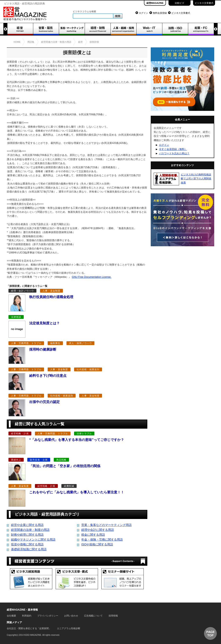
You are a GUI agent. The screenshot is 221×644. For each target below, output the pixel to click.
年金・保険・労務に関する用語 (102, 539)
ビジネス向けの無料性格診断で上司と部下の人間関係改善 (196, 179)
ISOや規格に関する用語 (97, 544)
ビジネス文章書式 (204, 3)
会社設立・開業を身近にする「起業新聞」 (29, 628)
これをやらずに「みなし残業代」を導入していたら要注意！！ (77, 492)
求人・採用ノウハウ (80, 343)
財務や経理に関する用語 (27, 535)
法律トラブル (84, 433)
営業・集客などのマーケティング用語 (106, 525)
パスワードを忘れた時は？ (174, 153)
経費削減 (69, 486)
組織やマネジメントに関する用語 (33, 539)
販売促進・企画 (39, 460)
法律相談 (16, 317)
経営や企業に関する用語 (27, 525)
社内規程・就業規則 (88, 369)
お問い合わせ (71, 616)
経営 (20, 29)
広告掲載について (93, 616)
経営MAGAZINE (155, 3)
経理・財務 (98, 29)
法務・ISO (175, 29)
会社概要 (11, 616)
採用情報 (113, 616)
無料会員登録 (160, 13)
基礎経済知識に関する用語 (29, 549)
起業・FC (201, 29)
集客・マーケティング (72, 29)
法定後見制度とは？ (44, 323)
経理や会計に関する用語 (98, 530)
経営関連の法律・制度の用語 (30, 530)
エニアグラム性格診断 (69, 628)
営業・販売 (46, 29)
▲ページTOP (210, 633)
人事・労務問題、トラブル (26, 343)
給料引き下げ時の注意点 (48, 376)
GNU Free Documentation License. (92, 277)
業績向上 (16, 460)
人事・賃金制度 (51, 291)
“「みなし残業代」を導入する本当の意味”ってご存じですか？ (77, 440)
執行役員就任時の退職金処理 (51, 297)
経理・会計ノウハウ (22, 291)
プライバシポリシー (48, 616)
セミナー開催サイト (123, 579)
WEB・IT (149, 29)
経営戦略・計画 (20, 433)
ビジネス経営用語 (31, 579)
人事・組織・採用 (123, 29)
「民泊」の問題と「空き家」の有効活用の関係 (65, 466)
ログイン (144, 13)
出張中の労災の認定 (44, 402)
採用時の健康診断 (43, 349)
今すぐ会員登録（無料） (173, 149)
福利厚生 (55, 343)
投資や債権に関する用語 (27, 544)
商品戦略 (61, 460)
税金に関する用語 (93, 535)
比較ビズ (180, 3)
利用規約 (27, 616)
